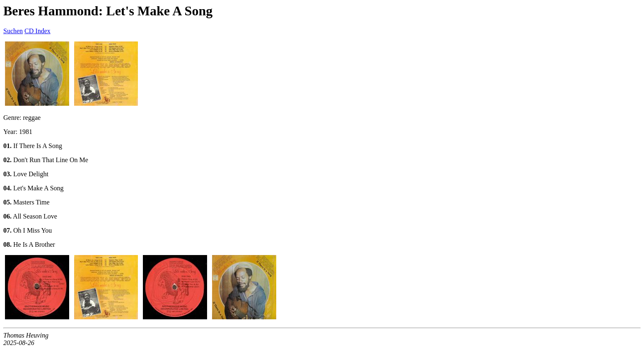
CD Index (37, 31)
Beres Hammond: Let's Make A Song (108, 11)
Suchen (13, 31)
